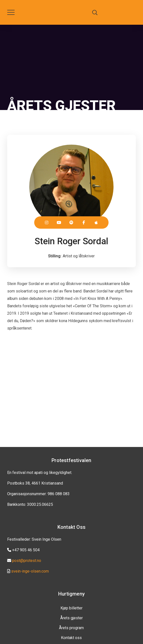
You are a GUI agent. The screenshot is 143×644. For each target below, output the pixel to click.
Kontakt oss (71, 638)
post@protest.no (27, 561)
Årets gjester (71, 618)
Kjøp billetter (71, 608)
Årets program (71, 628)
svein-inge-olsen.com (30, 571)
